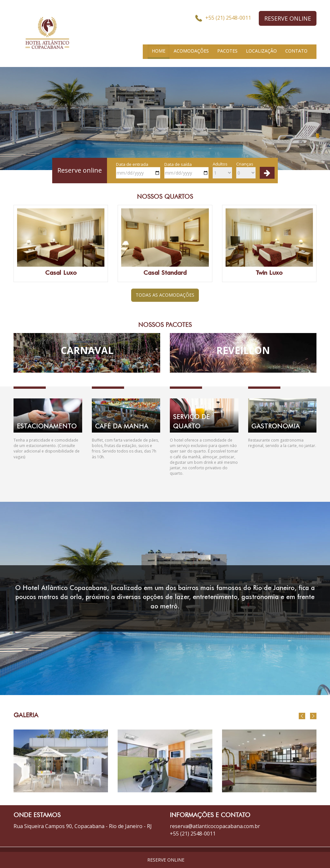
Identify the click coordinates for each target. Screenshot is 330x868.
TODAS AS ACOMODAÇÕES (165, 295)
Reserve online (80, 170)
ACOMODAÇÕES (191, 51)
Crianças (246, 170)
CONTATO (296, 51)
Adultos (222, 170)
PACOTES (227, 51)
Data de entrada (138, 170)
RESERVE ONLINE (288, 18)
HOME (159, 51)
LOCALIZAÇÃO (261, 51)
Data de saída (186, 170)
